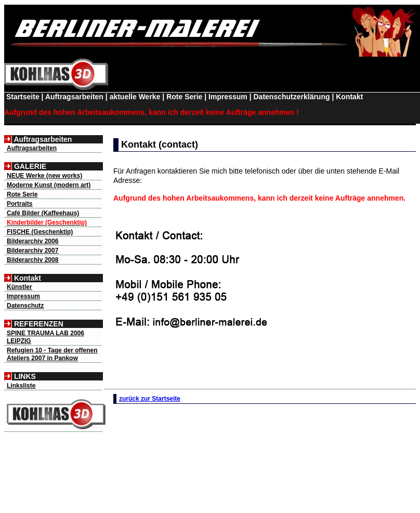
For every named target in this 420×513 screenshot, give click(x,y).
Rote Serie (184, 97)
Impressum (228, 97)
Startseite (22, 97)
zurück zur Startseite (150, 399)
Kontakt (349, 97)
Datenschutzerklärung (291, 97)
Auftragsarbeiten (74, 97)
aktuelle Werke (135, 97)
